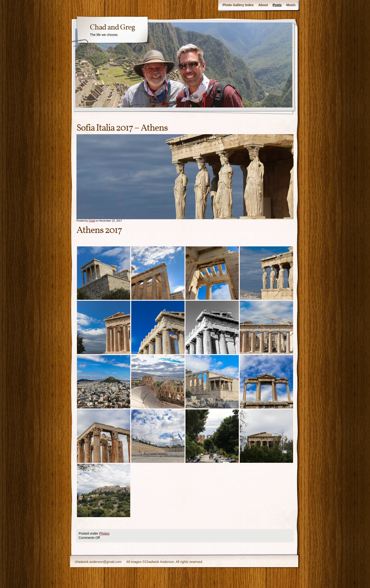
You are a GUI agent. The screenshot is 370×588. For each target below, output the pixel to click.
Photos (104, 533)
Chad (92, 221)
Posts (277, 5)
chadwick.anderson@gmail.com (98, 562)
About (263, 5)
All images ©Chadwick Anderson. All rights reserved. (165, 562)
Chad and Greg (112, 28)
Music (291, 5)
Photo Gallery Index (238, 5)
